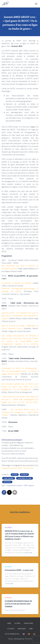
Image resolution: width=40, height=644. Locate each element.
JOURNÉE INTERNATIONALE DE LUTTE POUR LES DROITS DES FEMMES (18, 604)
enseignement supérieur (14, 485)
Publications (28, 623)
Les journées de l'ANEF (25, 478)
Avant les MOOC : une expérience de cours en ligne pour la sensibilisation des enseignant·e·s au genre (20, 316)
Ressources (7, 482)
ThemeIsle (28, 639)
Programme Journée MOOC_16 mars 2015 (18, 468)
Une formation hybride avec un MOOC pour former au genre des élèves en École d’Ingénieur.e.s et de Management (20, 387)
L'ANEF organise (9, 478)
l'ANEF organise (29, 485)
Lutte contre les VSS (12, 634)
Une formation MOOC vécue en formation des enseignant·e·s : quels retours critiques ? (20, 412)
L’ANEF (9, 623)
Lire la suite (28, 553)
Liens (31, 629)
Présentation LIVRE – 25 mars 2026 (19, 570)
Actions (15, 475)
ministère (21, 454)
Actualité (24, 475)
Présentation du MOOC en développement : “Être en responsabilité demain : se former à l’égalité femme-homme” (20, 371)
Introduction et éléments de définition (17, 283)
